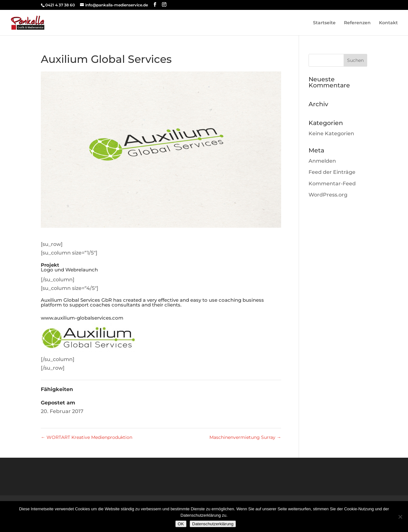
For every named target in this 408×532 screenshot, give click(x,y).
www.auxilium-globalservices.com (82, 318)
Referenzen (357, 23)
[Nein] (400, 517)
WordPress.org (328, 195)
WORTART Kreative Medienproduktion (87, 437)
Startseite (324, 23)
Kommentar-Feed (332, 184)
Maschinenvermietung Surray (245, 437)
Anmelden (322, 161)
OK (181, 524)
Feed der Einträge (332, 172)
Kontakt (388, 23)
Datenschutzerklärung (213, 524)
